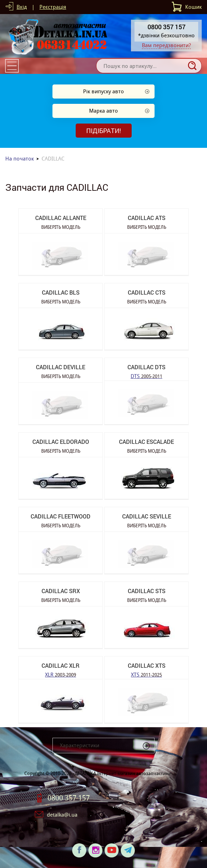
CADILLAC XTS (147, 665)
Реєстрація (53, 7)
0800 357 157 (69, 798)
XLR (61, 674)
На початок (20, 159)
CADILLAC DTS (146, 367)
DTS (146, 376)
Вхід (22, 7)
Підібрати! (104, 131)
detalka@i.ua (62, 815)
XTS (146, 674)
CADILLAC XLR (61, 665)
